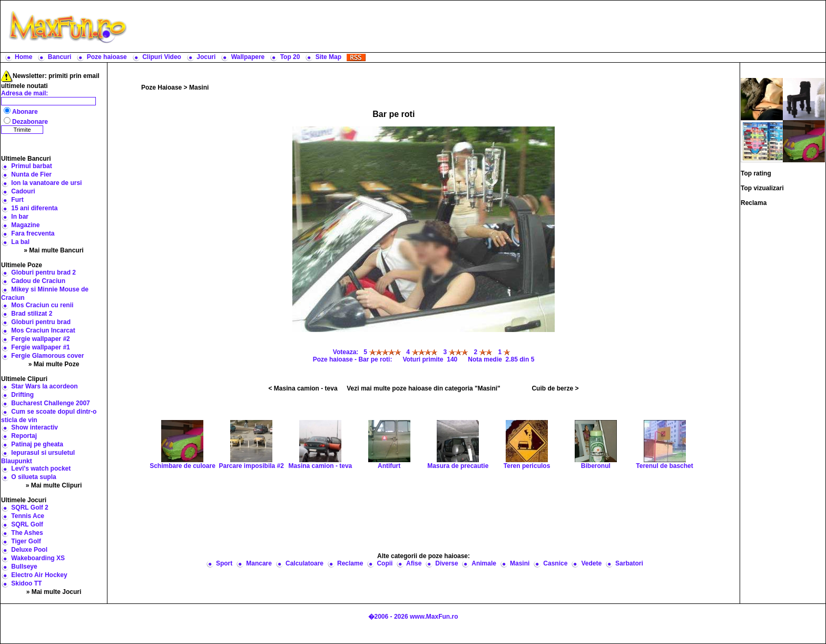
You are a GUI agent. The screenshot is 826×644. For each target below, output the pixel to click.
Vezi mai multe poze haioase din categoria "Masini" (423, 388)
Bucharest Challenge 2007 (50, 403)
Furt (17, 200)
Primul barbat (31, 166)
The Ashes (27, 533)
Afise (414, 563)
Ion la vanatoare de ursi (46, 183)
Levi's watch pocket (41, 469)
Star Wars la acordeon (44, 386)
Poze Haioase (161, 87)
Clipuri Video (162, 57)
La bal (20, 242)
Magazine (25, 225)
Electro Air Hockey (39, 575)
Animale (484, 563)
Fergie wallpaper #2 (40, 339)
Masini (199, 87)
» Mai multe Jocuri (54, 592)
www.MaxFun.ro (434, 617)
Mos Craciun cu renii (42, 305)
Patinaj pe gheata (37, 444)
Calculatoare (304, 563)
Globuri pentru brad (41, 322)
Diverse (446, 563)
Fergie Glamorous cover (47, 356)
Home (23, 57)
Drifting (22, 395)
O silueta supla (33, 477)
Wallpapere (248, 57)
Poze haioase (107, 57)
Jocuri (206, 57)
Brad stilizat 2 (32, 314)
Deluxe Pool (29, 550)
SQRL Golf (27, 524)
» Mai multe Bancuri (53, 250)
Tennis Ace (28, 516)
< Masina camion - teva (303, 388)
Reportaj (24, 436)
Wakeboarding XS (38, 558)
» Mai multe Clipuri (54, 485)
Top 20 (290, 57)
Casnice (555, 563)
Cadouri (23, 191)
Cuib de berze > (555, 388)
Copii (385, 563)
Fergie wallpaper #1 (40, 347)
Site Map (328, 57)
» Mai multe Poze (54, 364)
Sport (224, 563)
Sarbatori (629, 563)
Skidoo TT (26, 583)
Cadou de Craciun (38, 281)
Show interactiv (35, 427)
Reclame (350, 563)
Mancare (259, 563)
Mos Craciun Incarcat (43, 330)
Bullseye (24, 567)
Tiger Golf (26, 541)
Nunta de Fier (31, 174)
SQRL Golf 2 (29, 508)
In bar (20, 217)
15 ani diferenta (34, 208)
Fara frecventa (33, 233)
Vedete (591, 563)
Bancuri (60, 57)
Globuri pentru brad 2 (43, 272)
